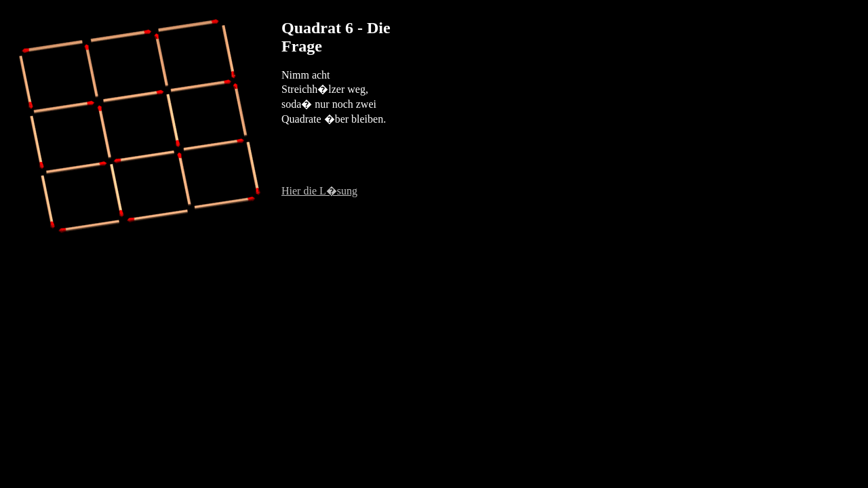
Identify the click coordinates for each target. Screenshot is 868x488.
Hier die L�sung (319, 191)
